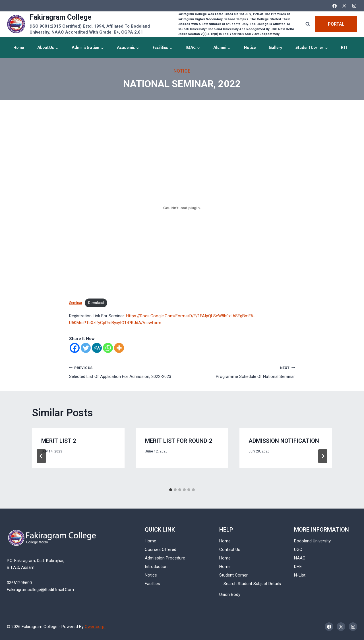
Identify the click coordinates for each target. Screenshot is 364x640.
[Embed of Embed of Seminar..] (182, 208)
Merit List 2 (59, 441)
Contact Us (230, 550)
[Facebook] (334, 6)
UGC (298, 550)
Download (96, 303)
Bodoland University (312, 541)
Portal (336, 24)
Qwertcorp (95, 627)
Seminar (76, 303)
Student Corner (233, 575)
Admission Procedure (165, 558)
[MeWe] (97, 348)
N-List (300, 575)
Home (19, 48)
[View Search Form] (308, 24)
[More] (119, 348)
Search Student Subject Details (252, 584)
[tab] (171, 490)
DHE (298, 567)
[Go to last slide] (41, 456)
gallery (275, 48)
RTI (344, 48)
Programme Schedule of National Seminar (241, 372)
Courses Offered (161, 550)
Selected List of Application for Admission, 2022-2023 (123, 372)
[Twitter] (86, 348)
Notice (250, 48)
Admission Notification (284, 441)
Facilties (152, 584)
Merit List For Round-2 (179, 441)
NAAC (300, 558)
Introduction (156, 567)
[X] (344, 6)
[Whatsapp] (108, 348)
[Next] (323, 456)
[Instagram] (354, 6)
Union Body (230, 594)
